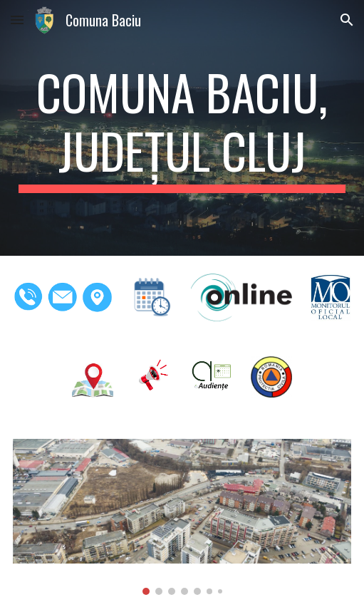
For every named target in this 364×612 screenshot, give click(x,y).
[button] (17, 20)
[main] (182, 128)
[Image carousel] (182, 517)
